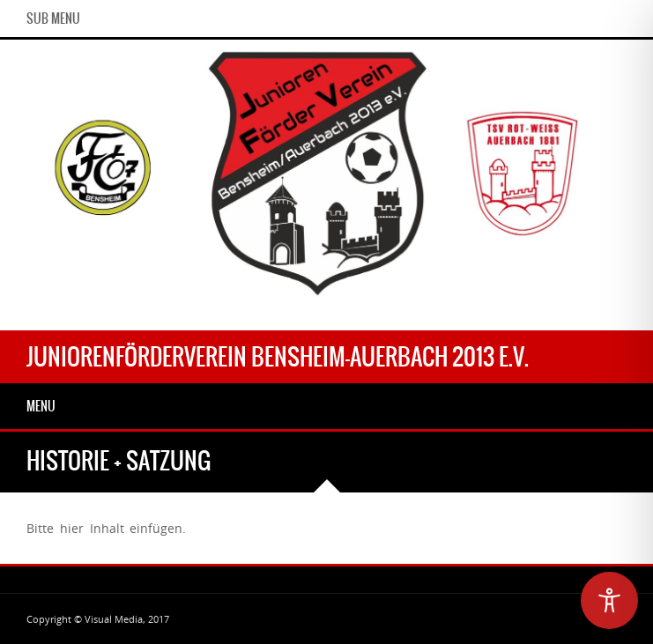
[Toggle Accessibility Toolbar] (609, 600)
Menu (41, 406)
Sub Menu (53, 19)
